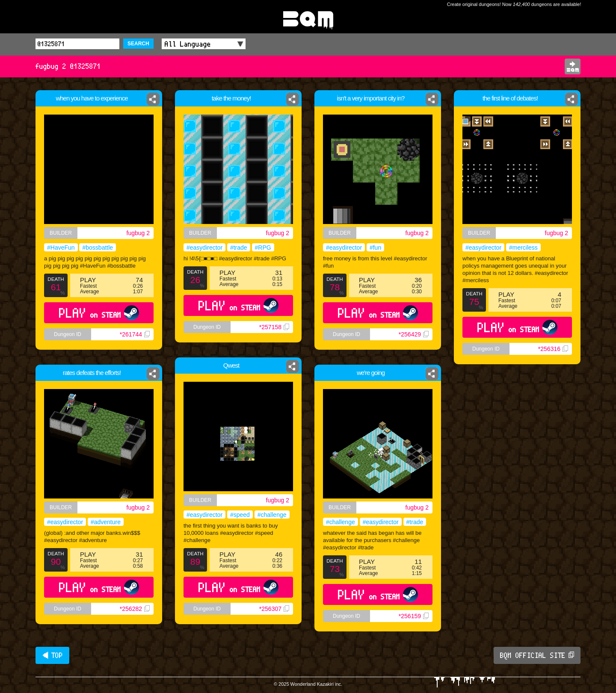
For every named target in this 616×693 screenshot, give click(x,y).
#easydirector (204, 248)
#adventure (106, 522)
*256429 (414, 334)
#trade (239, 248)
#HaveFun (60, 248)
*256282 (135, 609)
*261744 (136, 337)
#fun (375, 248)
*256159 (417, 626)
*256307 (274, 609)
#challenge (272, 515)
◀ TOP (52, 655)
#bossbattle (98, 248)
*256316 (553, 349)
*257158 (274, 327)
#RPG (263, 248)
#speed (240, 515)
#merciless (523, 248)
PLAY (99, 315)
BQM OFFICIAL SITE (537, 655)
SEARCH (138, 44)
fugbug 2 (139, 233)
